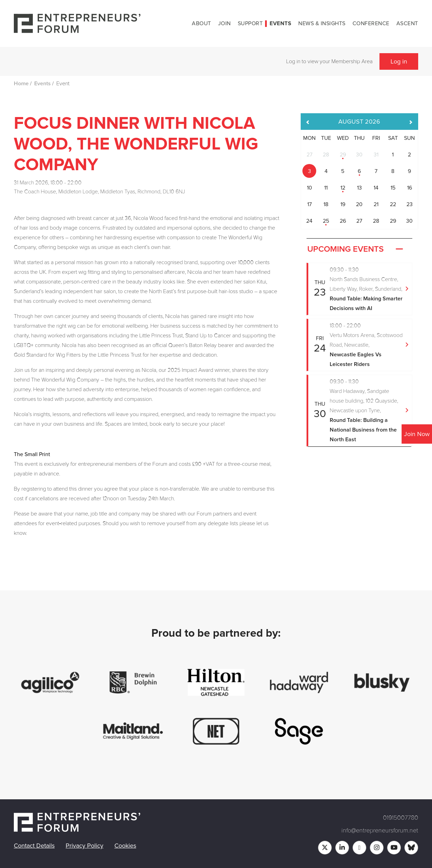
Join (224, 23)
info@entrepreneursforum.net (380, 830)
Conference (371, 23)
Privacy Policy (84, 846)
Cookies (125, 846)
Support (250, 23)
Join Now (417, 434)
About (201, 23)
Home (21, 84)
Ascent (407, 23)
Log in (399, 61)
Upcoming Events (356, 249)
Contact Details (34, 846)
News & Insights (322, 23)
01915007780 (401, 818)
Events (280, 23)
